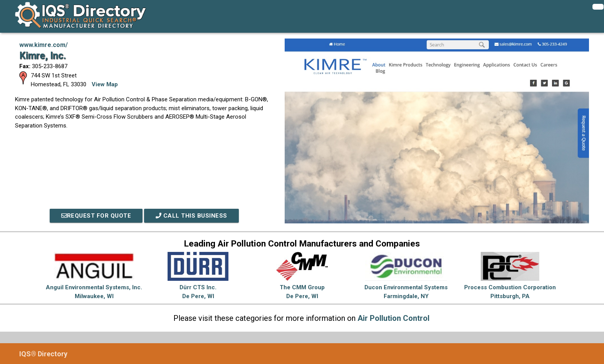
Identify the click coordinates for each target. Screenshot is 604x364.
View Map (105, 84)
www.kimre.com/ (44, 45)
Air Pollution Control (393, 318)
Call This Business (191, 216)
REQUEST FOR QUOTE (96, 216)
